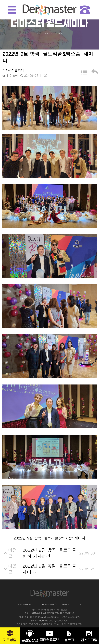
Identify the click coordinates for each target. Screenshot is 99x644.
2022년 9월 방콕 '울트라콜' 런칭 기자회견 (50, 553)
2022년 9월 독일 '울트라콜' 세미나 (50, 569)
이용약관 (66, 605)
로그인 (79, 605)
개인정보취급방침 (49, 605)
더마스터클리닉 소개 (27, 605)
